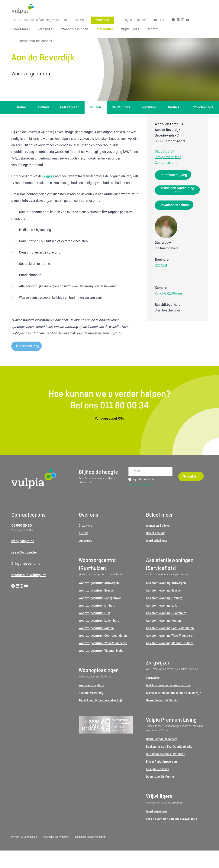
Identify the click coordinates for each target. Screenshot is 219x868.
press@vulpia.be (24, 553)
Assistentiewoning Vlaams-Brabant (170, 643)
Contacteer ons (202, 107)
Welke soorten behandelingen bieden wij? (173, 693)
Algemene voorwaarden (56, 837)
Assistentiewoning (91, 693)
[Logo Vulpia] (109, 9)
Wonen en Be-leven (159, 526)
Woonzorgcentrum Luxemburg (99, 621)
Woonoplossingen (75, 29)
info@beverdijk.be (168, 157)
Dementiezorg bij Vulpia (162, 701)
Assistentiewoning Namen (163, 621)
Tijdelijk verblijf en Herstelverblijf (100, 701)
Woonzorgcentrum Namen (96, 628)
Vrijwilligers (130, 29)
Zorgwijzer (46, 29)
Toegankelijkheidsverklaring (90, 837)
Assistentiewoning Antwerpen (166, 583)
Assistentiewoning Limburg (164, 598)
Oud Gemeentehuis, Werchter (165, 754)
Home (21, 107)
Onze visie (85, 526)
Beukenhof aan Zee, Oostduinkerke (169, 747)
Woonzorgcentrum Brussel (97, 591)
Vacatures (103, 20)
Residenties (105, 29)
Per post (161, 265)
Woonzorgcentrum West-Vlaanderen (103, 643)
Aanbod (43, 107)
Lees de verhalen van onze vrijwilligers (171, 819)
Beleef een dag (156, 533)
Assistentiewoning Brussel (164, 591)
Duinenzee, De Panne (160, 777)
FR (162, 20)
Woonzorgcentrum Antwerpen (99, 583)
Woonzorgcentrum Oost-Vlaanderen (103, 636)
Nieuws (79, 20)
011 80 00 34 (165, 152)
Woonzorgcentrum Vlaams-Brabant (103, 651)
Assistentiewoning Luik (161, 606)
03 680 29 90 (22, 526)
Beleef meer (21, 29)
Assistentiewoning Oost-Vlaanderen (170, 628)
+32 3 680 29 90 (27, 20)
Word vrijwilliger (157, 541)
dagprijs (49, 176)
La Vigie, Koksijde (158, 769)
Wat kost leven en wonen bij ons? (168, 685)
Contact (153, 29)
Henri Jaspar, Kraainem (162, 739)
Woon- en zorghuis (91, 685)
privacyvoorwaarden (141, 484)
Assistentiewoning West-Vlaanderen (170, 636)
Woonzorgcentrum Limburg (97, 606)
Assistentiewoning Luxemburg (166, 613)
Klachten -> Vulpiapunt (28, 575)
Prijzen (96, 107)
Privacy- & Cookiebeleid (24, 837)
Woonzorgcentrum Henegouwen (100, 598)
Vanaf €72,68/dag (168, 294)
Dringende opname (134, 20)
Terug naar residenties (32, 41)
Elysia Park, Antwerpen (161, 762)
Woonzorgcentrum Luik (94, 613)
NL (156, 20)
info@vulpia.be (23, 541)
